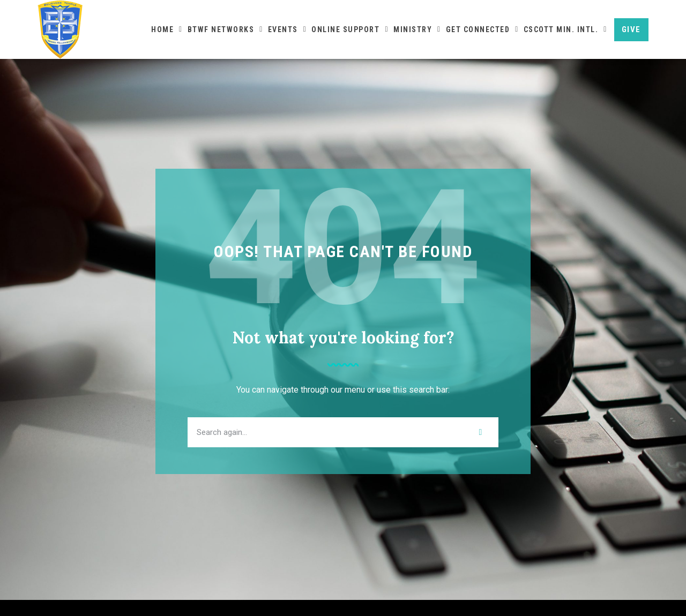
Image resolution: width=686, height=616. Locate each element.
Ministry (417, 29)
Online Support (350, 29)
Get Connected (482, 29)
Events (288, 29)
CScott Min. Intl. (565, 29)
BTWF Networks (225, 29)
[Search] (481, 448)
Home (167, 29)
